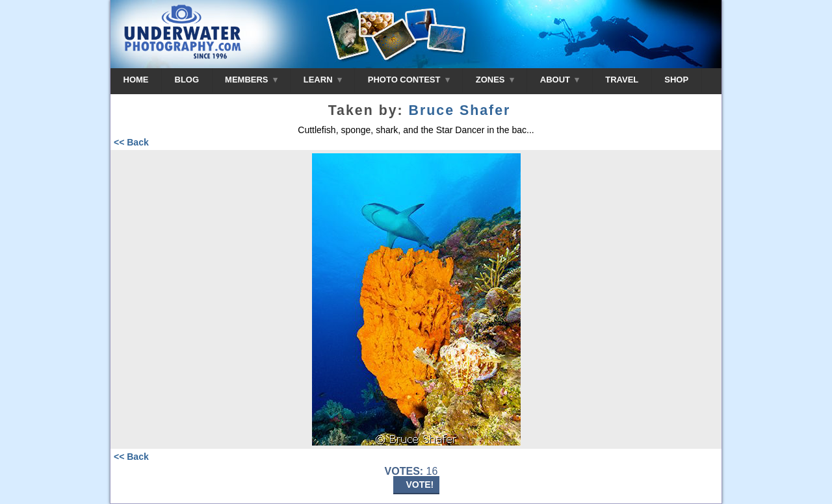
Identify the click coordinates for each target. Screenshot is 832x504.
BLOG (187, 80)
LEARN (323, 80)
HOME (136, 80)
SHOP (676, 80)
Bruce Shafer (460, 110)
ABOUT (560, 80)
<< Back (131, 142)
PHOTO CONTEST (409, 80)
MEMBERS (251, 80)
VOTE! (420, 485)
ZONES (495, 80)
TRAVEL (622, 80)
